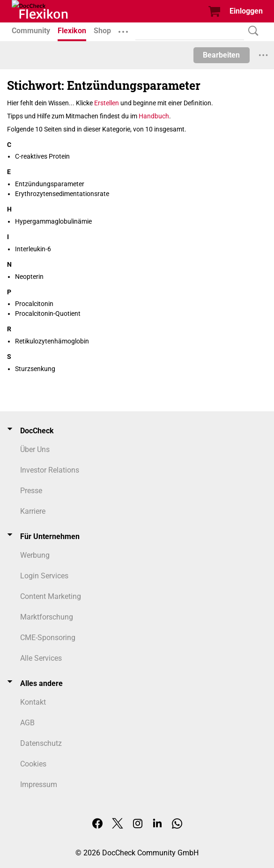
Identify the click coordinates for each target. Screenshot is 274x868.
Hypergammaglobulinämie (53, 221)
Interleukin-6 (33, 249)
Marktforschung (47, 617)
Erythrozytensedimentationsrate (62, 194)
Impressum (39, 784)
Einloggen (246, 11)
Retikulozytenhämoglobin (52, 341)
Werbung (35, 555)
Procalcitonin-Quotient (48, 314)
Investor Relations (50, 470)
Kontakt (33, 702)
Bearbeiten (221, 55)
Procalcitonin (34, 304)
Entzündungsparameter (50, 184)
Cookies (33, 764)
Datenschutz (41, 743)
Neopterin (29, 277)
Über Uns (35, 449)
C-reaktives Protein (42, 156)
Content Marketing (51, 596)
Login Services (44, 576)
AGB (27, 723)
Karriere (33, 511)
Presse (31, 491)
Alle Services (41, 658)
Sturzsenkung (35, 369)
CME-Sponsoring (48, 638)
